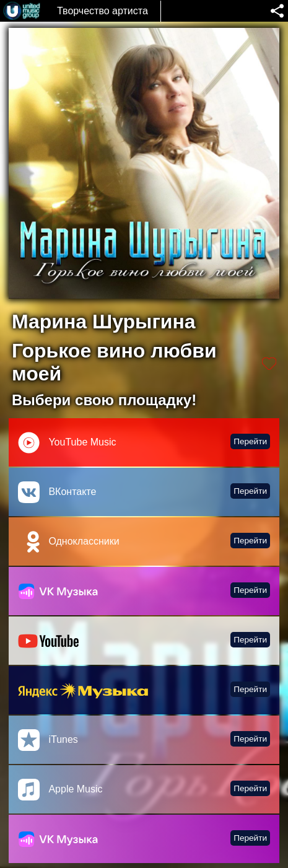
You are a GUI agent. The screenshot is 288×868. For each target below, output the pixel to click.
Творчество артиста (103, 11)
